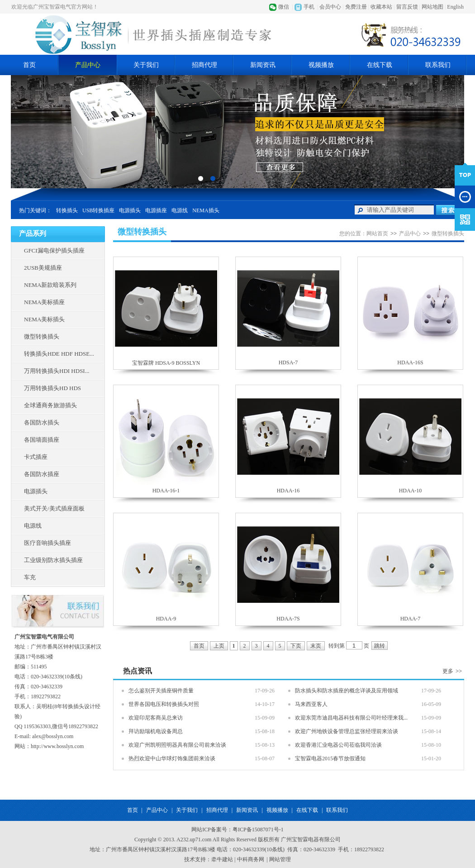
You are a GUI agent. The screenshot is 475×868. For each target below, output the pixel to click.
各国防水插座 (42, 474)
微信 (284, 7)
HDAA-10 (411, 491)
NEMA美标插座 (44, 302)
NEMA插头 (206, 210)
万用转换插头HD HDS (52, 388)
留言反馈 (407, 7)
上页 (219, 646)
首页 (29, 65)
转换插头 (67, 210)
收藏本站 (381, 7)
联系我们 (438, 65)
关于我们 (146, 65)
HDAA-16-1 (166, 491)
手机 (309, 7)
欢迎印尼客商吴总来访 (156, 718)
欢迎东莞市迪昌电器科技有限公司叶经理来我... (351, 718)
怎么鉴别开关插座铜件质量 (161, 691)
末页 (316, 646)
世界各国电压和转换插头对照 (164, 704)
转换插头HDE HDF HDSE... (59, 354)
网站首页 (377, 234)
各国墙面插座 (42, 440)
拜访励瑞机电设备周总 (156, 731)
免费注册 (356, 7)
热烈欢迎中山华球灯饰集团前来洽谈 (172, 758)
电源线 (180, 210)
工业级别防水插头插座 (53, 560)
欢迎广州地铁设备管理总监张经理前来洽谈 (347, 731)
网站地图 (432, 7)
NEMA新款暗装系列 (50, 285)
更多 (453, 671)
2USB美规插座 (43, 268)
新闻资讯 (263, 65)
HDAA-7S (288, 619)
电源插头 (130, 210)
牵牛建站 (222, 859)
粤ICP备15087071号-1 (258, 830)
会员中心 (330, 7)
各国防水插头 (42, 422)
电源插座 (156, 210)
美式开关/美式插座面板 (54, 508)
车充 (30, 577)
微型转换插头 (42, 336)
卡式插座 (36, 457)
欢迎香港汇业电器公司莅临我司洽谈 (338, 745)
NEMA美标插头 (44, 319)
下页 (296, 646)
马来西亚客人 (311, 704)
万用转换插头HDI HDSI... (57, 371)
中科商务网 (251, 859)
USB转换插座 (98, 210)
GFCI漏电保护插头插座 (54, 250)
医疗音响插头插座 (47, 543)
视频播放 (321, 65)
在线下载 (380, 65)
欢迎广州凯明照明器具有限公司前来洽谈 (177, 745)
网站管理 (280, 859)
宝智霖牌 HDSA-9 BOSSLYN (166, 363)
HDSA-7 (288, 362)
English (455, 7)
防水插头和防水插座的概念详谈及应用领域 (347, 691)
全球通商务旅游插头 (50, 405)
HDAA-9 (166, 619)
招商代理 (204, 65)
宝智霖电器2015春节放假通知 (330, 758)
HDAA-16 (288, 491)
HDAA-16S (410, 362)
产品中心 (88, 65)
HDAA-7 (411, 619)
